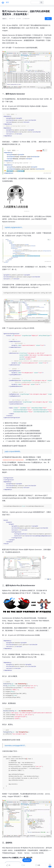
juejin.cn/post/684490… (13, 451)
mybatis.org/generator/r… (14, 227)
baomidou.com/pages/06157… (15, 745)
